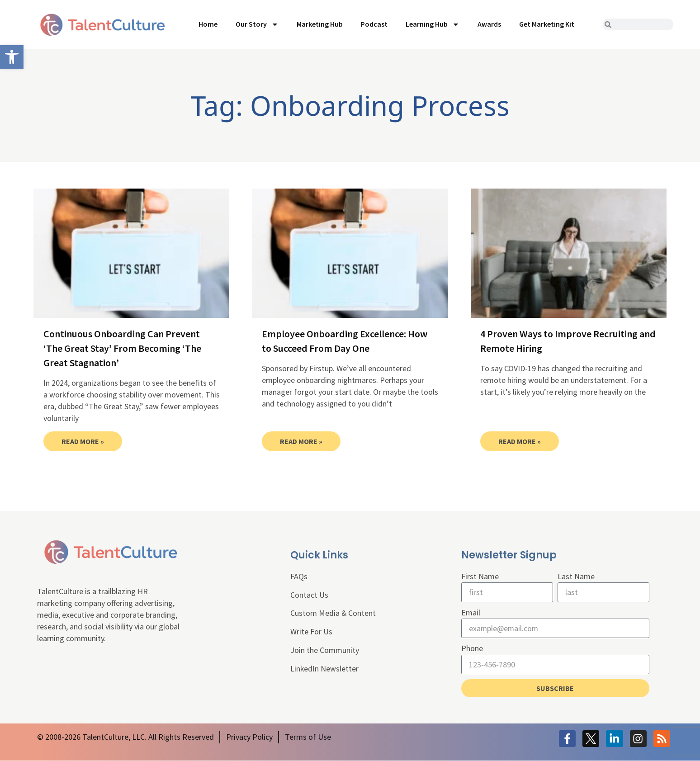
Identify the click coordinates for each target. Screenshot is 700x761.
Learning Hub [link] (433, 24)
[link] (12, 57)
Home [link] (208, 24)
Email (471, 612)
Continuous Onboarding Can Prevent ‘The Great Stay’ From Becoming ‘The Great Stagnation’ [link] (122, 348)
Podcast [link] (374, 24)
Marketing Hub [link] (320, 24)
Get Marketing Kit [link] (547, 24)
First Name (480, 576)
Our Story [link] (257, 24)
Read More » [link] (83, 441)
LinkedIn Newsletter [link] (325, 669)
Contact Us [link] (309, 595)
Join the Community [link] (325, 650)
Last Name (576, 576)
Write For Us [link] (311, 632)
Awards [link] (489, 24)
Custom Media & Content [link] (333, 613)
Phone (472, 649)
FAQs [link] (299, 576)
